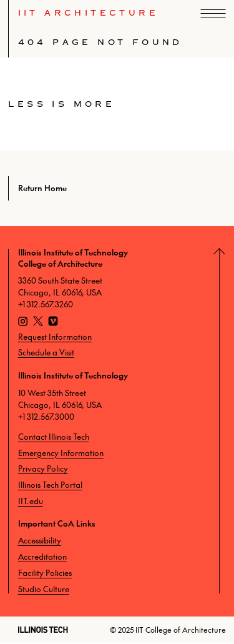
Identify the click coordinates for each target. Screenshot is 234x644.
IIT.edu (31, 501)
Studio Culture (44, 589)
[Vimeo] (53, 323)
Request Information (55, 337)
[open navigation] (213, 13)
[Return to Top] (224, 421)
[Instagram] (23, 323)
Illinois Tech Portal (50, 485)
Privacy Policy (43, 468)
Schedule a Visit (46, 352)
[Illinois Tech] (43, 630)
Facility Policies (45, 573)
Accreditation (42, 557)
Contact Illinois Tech (54, 437)
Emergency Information (61, 453)
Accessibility (40, 540)
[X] (38, 323)
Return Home (42, 188)
